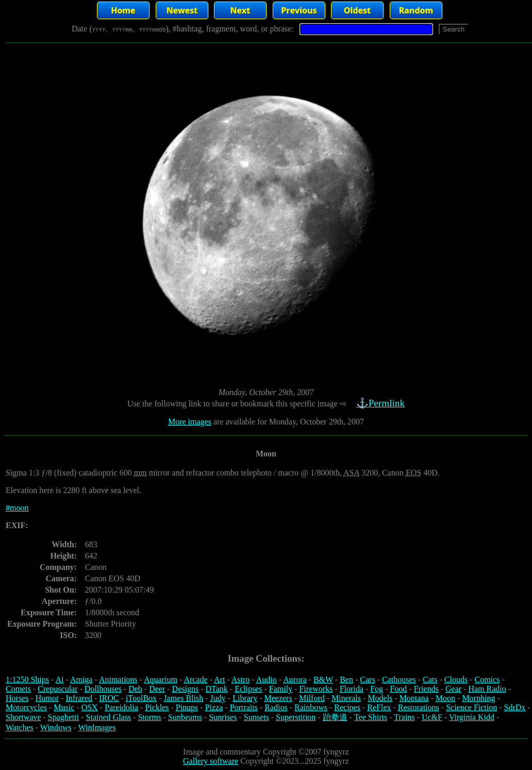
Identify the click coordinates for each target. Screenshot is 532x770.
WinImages (97, 727)
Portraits (244, 707)
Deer (157, 689)
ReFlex (379, 707)
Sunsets (256, 717)
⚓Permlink (381, 403)
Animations (118, 679)
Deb (135, 689)
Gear (453, 689)
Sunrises (223, 717)
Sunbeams (185, 717)
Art (219, 679)
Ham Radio (487, 689)
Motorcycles (26, 707)
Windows (56, 727)
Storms (149, 717)
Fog (377, 689)
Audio (267, 679)
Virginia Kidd (472, 717)
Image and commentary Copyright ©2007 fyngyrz (266, 752)
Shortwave (23, 717)
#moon (17, 508)
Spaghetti (63, 717)
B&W (323, 679)
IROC (109, 698)
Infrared (79, 698)
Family (281, 689)
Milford (312, 698)
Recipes (347, 707)
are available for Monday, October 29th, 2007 (288, 422)
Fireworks (316, 689)
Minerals (346, 698)
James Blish (183, 698)
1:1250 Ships (27, 679)
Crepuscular (57, 689)
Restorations (419, 707)
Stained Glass (109, 717)
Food (398, 689)
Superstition (296, 717)
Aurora (295, 679)
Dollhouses (103, 689)
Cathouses (399, 679)
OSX (90, 707)
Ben (346, 679)
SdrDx (515, 707)
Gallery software (211, 761)
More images (190, 422)
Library (245, 698)
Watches (20, 727)
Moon (445, 698)
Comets (18, 689)
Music (64, 707)
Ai (59, 679)
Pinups (187, 707)
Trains (404, 717)
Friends (426, 689)
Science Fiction (471, 707)
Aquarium (161, 679)
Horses (17, 698)
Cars (367, 679)
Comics (487, 679)
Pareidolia (121, 707)
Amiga (81, 679)
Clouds (456, 679)
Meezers (278, 698)
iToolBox (141, 698)
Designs (186, 689)
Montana (414, 698)
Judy (218, 698)
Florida (352, 689)
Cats (430, 679)
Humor (47, 698)
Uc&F (432, 717)
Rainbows (311, 707)
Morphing (478, 698)
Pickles (157, 707)
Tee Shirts (371, 717)
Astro (241, 679)
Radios (276, 707)
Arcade (195, 679)
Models (380, 698)
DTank (216, 689)
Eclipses (248, 689)
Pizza (214, 707)
